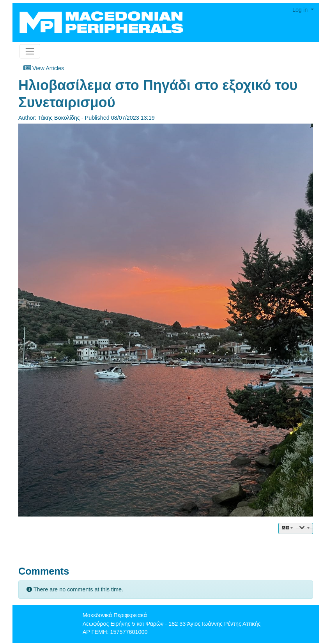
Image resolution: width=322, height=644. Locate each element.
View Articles (44, 68)
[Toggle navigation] (30, 51)
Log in (301, 10)
